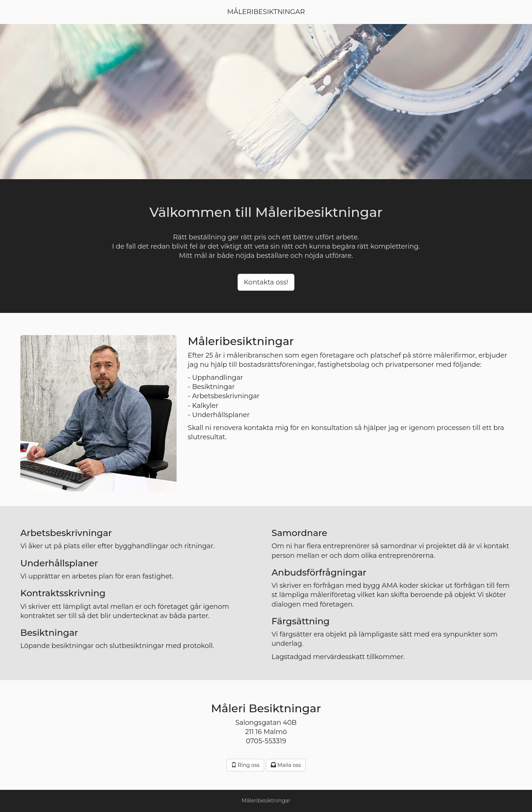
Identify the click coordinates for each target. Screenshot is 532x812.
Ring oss (245, 765)
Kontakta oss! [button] (266, 282)
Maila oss (286, 765)
